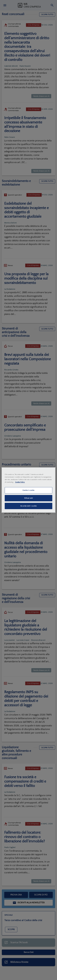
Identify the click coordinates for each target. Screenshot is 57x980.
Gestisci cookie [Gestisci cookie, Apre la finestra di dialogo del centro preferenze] (28, 490)
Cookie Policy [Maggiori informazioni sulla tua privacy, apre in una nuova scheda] (20, 482)
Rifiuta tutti (28, 498)
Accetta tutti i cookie (29, 506)
